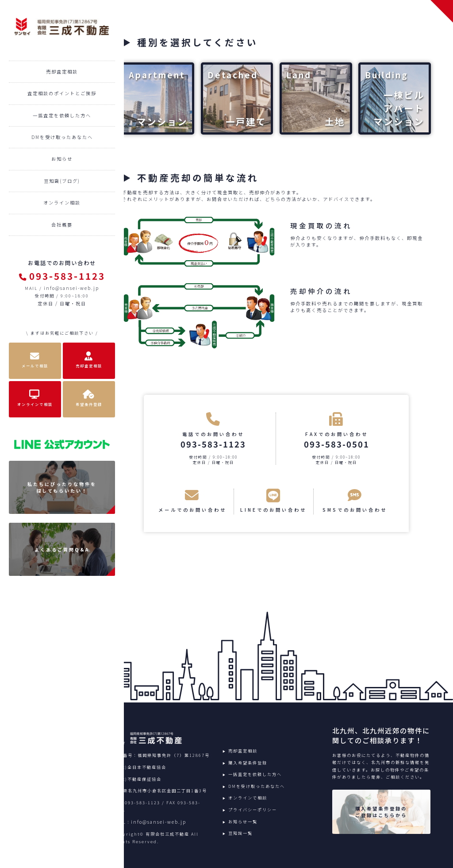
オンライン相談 (62, 203)
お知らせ (62, 159)
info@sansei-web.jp (71, 288)
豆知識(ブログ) (62, 181)
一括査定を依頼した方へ (62, 115)
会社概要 (62, 225)
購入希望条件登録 (248, 763)
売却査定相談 (62, 71)
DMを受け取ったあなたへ (62, 137)
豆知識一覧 (240, 833)
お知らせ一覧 (243, 822)
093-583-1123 (62, 276)
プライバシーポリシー (253, 810)
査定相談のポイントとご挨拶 (62, 93)
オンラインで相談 (248, 798)
